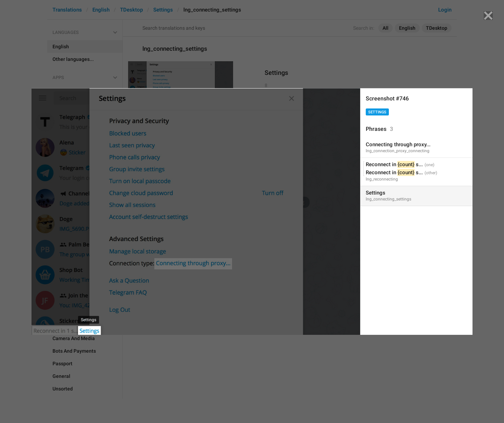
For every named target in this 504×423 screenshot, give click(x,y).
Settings (377, 112)
